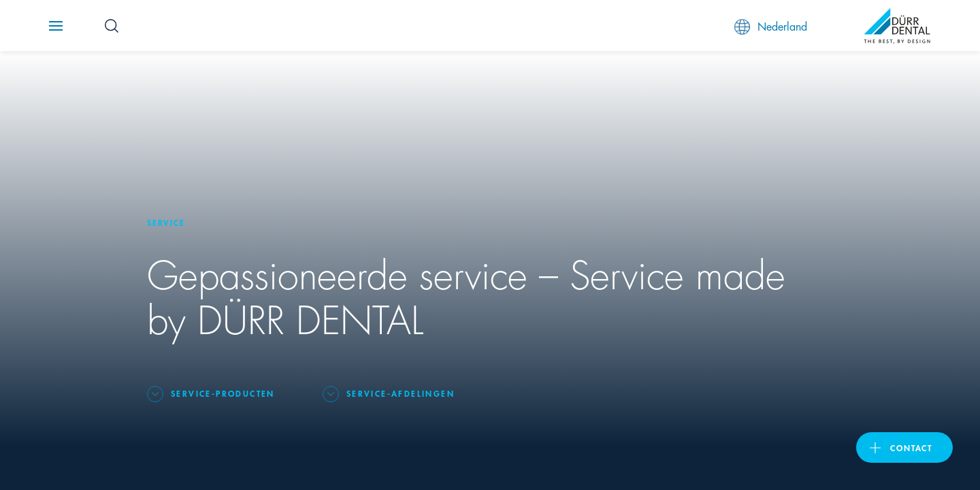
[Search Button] (112, 26)
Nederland (771, 26)
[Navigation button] (56, 26)
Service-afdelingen (401, 393)
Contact (911, 447)
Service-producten (223, 393)
